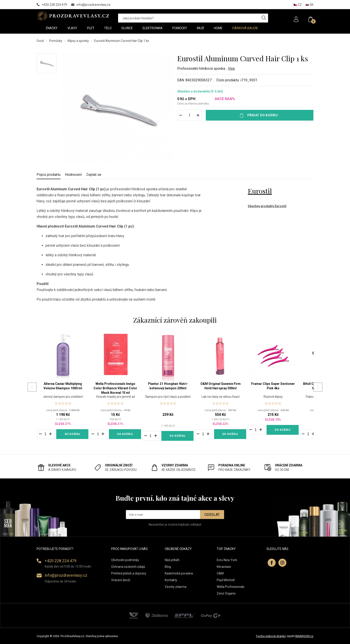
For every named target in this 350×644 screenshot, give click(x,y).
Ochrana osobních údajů (128, 567)
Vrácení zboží (121, 580)
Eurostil (260, 191)
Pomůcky (56, 41)
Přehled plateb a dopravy (129, 573)
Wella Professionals (231, 587)
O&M (220, 573)
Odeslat (212, 515)
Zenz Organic (226, 593)
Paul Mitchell (226, 580)
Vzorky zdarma (176, 587)
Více (231, 69)
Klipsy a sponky (78, 41)
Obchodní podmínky (125, 560)
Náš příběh (172, 560)
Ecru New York (227, 560)
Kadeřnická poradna (179, 573)
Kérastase (224, 567)
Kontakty (171, 580)
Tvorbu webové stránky (271, 636)
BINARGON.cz (304, 636)
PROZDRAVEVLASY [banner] (73, 16)
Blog (168, 567)
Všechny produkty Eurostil (267, 206)
